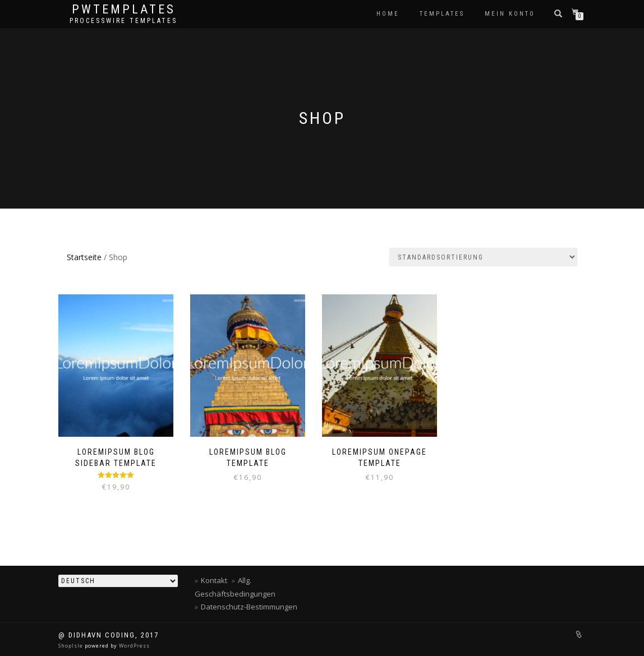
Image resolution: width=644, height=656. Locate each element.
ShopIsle (72, 646)
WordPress (134, 646)
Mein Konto (510, 14)
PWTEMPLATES (124, 10)
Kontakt (214, 580)
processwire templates (123, 21)
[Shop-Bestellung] (483, 257)
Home (388, 14)
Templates (442, 14)
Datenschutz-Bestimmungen (249, 607)
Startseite (84, 257)
